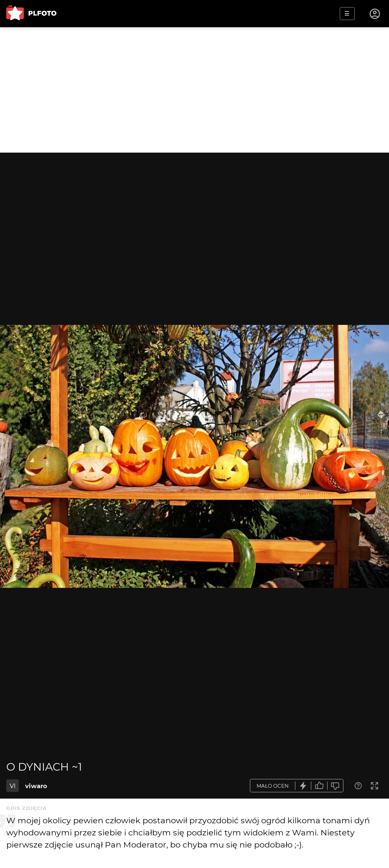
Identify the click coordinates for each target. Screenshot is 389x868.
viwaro (36, 786)
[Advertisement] (194, 90)
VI (13, 786)
